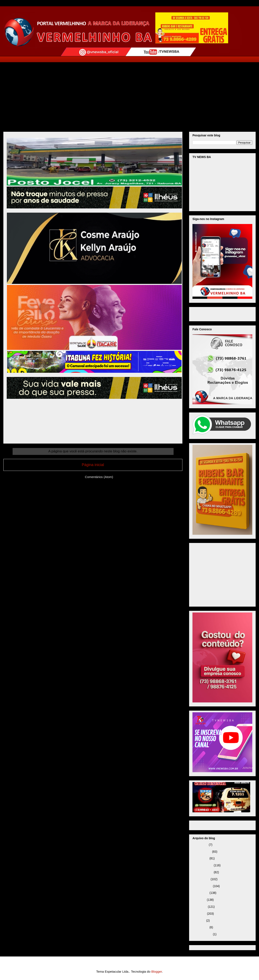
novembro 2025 (203, 872)
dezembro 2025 (203, 865)
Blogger (157, 971)
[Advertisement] (129, 94)
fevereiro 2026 (202, 852)
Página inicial (93, 465)
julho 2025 (199, 900)
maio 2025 (199, 914)
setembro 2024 (202, 934)
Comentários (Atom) (99, 477)
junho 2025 (200, 907)
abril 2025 (199, 921)
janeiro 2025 (201, 927)
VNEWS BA (209, 313)
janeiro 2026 (201, 858)
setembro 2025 (202, 886)
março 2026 (200, 845)
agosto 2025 (201, 893)
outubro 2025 (201, 879)
